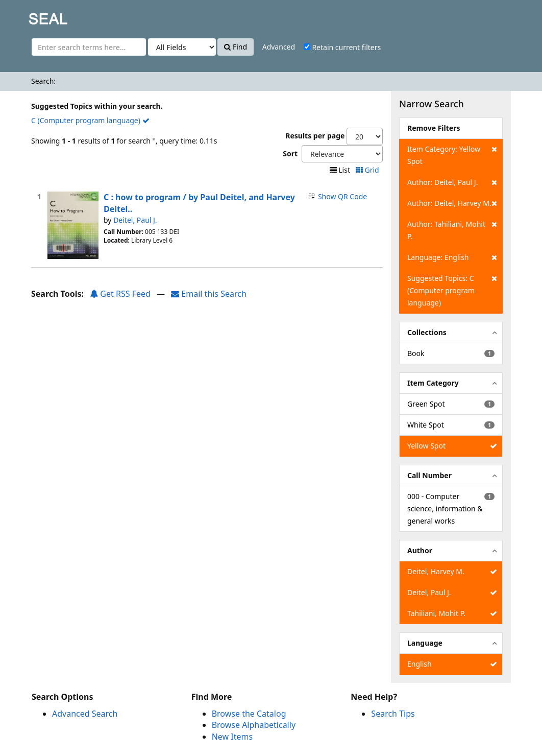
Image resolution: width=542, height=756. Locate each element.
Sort (290, 153)
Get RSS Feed (120, 294)
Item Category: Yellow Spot (452, 155)
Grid (368, 170)
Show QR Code (342, 196)
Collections (427, 332)
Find (236, 47)
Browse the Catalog (249, 714)
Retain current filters (342, 47)
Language (425, 643)
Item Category (433, 383)
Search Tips (393, 714)
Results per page (315, 136)
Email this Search (209, 294)
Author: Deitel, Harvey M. (452, 203)
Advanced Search (85, 714)
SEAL (28, 16)
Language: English (452, 257)
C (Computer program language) (90, 120)
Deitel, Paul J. (135, 220)
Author (420, 550)
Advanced (279, 47)
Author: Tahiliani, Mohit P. (452, 230)
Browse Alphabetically (254, 725)
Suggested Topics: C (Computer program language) (452, 290)
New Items (232, 737)
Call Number (429, 475)
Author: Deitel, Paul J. (452, 182)
